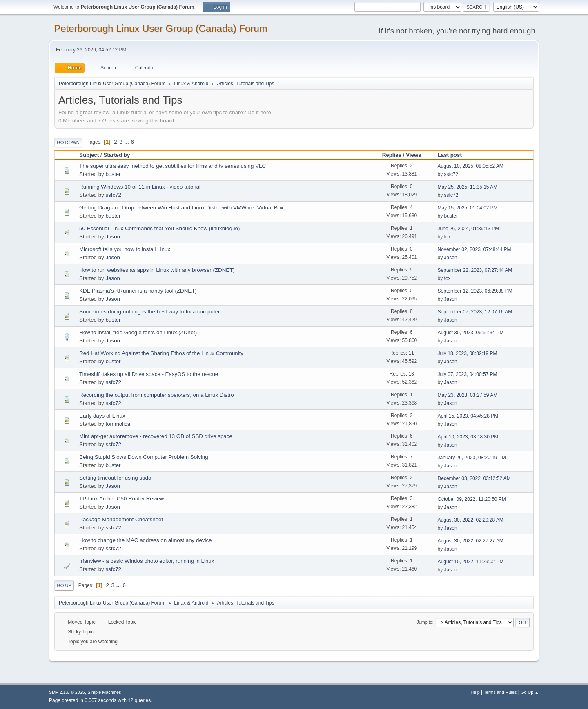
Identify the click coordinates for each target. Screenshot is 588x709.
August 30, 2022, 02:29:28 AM (471, 520)
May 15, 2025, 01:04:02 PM (468, 208)
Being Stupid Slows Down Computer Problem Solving (144, 457)
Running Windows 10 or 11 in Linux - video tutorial (140, 187)
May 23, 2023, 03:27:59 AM (468, 395)
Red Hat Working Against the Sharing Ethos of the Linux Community (161, 353)
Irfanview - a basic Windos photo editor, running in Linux (147, 561)
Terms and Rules (500, 692)
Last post (453, 155)
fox (448, 237)
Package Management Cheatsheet (121, 519)
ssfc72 (451, 174)
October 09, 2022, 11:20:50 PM (472, 499)
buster (113, 174)
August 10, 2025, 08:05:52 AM (471, 166)
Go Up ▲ (530, 692)
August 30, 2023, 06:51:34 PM (471, 333)
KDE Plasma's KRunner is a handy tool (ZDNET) (138, 291)
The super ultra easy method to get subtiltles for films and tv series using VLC (173, 166)
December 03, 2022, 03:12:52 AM (474, 478)
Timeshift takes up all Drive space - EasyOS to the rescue (149, 374)
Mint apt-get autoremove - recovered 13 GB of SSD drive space (156, 436)
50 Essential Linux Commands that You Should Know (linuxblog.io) (159, 228)
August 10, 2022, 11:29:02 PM (471, 562)
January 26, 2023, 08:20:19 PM (472, 458)
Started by (117, 155)
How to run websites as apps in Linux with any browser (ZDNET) (157, 270)
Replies (392, 155)
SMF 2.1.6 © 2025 (67, 692)
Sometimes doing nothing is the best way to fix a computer (150, 312)
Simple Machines (104, 692)
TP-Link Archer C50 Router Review (121, 499)
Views (414, 155)
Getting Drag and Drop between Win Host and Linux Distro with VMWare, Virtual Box (181, 208)
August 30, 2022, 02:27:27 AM (471, 541)
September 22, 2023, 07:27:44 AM (475, 270)
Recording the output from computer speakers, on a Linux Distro (157, 395)
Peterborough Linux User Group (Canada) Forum (161, 28)
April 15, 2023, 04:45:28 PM (468, 416)
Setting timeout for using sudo (115, 478)
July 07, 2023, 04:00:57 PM (468, 374)
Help (475, 692)
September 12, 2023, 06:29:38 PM (475, 291)
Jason (113, 237)
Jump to (424, 622)
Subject (89, 155)
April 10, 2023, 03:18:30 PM (468, 437)
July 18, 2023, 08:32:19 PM (468, 353)
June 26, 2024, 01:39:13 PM (469, 229)
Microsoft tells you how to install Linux (125, 249)
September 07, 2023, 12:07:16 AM (475, 312)
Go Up (64, 585)
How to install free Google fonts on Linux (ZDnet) (138, 332)
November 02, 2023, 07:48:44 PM (474, 249)
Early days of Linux (102, 416)
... (128, 142)
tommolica (118, 424)
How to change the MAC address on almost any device (146, 540)
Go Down (68, 142)
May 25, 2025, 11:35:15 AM (468, 187)
